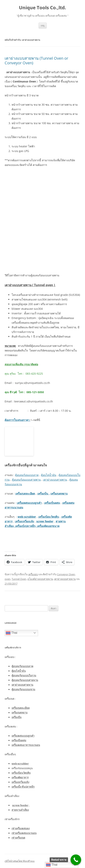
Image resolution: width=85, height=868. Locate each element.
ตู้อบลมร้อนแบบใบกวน (24, 675)
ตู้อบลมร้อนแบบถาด (27, 475)
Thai (11, 633)
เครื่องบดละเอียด (25, 493)
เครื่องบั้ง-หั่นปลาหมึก (23, 787)
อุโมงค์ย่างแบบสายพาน (40, 579)
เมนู (43, 25)
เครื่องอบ (33, 574)
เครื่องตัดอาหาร (20, 777)
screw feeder (45, 521)
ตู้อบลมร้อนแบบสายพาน (26, 480)
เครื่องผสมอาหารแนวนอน (26, 745)
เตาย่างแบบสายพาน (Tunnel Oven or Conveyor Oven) (36, 61)
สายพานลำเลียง (20, 810)
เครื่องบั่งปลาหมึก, (26, 526)
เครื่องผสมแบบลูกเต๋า (29, 503)
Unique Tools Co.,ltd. (42, 8)
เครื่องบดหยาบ (59, 493)
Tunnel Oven (19, 579)
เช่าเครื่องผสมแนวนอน (24, 833)
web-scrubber (27, 517)
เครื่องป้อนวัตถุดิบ (49, 517)
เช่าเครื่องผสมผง (21, 828)
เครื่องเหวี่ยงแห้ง (24, 521)
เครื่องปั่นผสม (52, 503)
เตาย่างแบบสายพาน (55, 480)
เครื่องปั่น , (43, 493)
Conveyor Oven (66, 574)
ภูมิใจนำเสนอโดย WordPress (20, 861)
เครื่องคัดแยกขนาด (48, 526)
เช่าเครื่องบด (18, 838)
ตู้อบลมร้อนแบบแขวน (23, 689)
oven (8, 579)
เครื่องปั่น (17, 717)
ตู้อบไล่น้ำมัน (49, 475)
